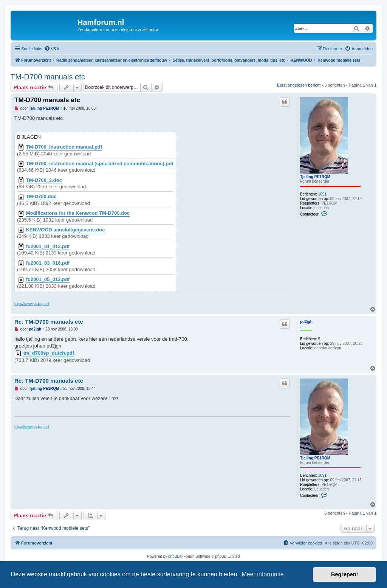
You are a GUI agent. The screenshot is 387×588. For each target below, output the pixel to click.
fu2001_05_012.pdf (48, 279)
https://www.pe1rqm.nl (32, 304)
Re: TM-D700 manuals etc (49, 322)
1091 (322, 194)
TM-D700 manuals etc (48, 77)
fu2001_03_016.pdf (48, 263)
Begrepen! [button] (344, 574)
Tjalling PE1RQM (315, 177)
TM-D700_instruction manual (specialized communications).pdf (100, 164)
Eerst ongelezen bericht (299, 85)
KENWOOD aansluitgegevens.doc (66, 230)
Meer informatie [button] (262, 574)
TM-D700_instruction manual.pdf (64, 147)
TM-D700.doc (41, 197)
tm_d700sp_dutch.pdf (49, 353)
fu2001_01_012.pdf (48, 247)
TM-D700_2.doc (44, 180)
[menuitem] (52, 49)
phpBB (174, 556)
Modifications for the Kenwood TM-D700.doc (78, 213)
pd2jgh (306, 322)
